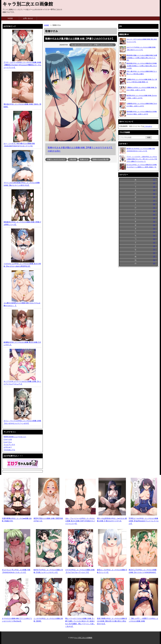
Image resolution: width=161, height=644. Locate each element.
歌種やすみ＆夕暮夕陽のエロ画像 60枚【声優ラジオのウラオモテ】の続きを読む (80, 149)
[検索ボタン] (149, 137)
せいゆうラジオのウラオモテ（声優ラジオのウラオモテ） (93, 45)
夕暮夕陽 (73, 159)
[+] (154, 180)
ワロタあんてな (9, 450)
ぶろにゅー (8, 447)
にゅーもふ (8, 442)
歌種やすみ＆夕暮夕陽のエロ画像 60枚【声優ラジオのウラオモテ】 (80, 39)
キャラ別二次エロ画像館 (28, 4)
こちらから (148, 126)
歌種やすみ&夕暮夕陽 (100, 159)
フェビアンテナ (9, 445)
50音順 (10, 18)
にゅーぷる (8, 439)
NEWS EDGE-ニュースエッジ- (15, 437)
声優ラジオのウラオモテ (56, 159)
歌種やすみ (84, 159)
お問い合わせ (28, 18)
